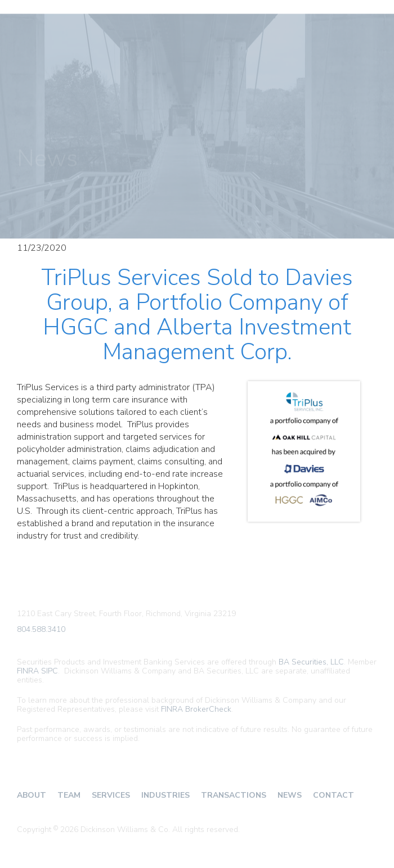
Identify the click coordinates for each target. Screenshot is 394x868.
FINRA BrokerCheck (196, 709)
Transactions (234, 795)
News (290, 795)
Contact (333, 795)
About (32, 795)
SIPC (50, 671)
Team (69, 795)
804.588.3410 (41, 630)
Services (111, 795)
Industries (165, 795)
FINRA (28, 671)
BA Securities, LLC (311, 662)
